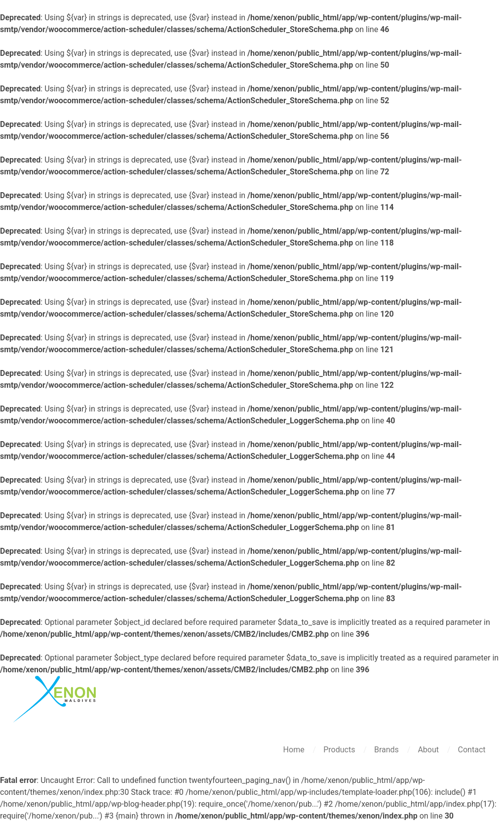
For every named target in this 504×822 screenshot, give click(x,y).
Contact (472, 750)
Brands (388, 750)
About (429, 750)
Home (295, 750)
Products (340, 750)
